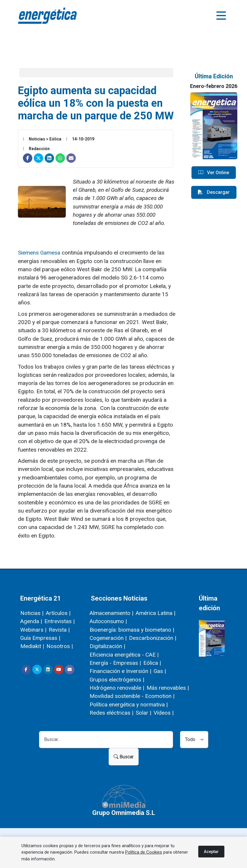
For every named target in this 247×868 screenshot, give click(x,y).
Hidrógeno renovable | (117, 688)
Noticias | (32, 613)
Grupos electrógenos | (117, 680)
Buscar (124, 757)
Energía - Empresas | (115, 663)
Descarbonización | (153, 638)
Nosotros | (60, 646)
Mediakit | (32, 646)
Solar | (143, 713)
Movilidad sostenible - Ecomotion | (132, 696)
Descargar (214, 192)
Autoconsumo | (108, 621)
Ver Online (214, 173)
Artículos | (58, 613)
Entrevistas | (59, 621)
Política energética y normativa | (129, 705)
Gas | (160, 671)
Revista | (59, 630)
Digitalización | (107, 646)
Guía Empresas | (40, 638)
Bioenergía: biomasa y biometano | (132, 630)
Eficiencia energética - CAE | (124, 655)
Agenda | (31, 621)
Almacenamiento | (111, 613)
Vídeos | (164, 713)
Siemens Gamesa (39, 253)
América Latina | (156, 613)
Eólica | (152, 663)
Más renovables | (168, 688)
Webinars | (33, 630)
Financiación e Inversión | (120, 671)
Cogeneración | (108, 638)
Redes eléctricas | (111, 713)
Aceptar (211, 852)
